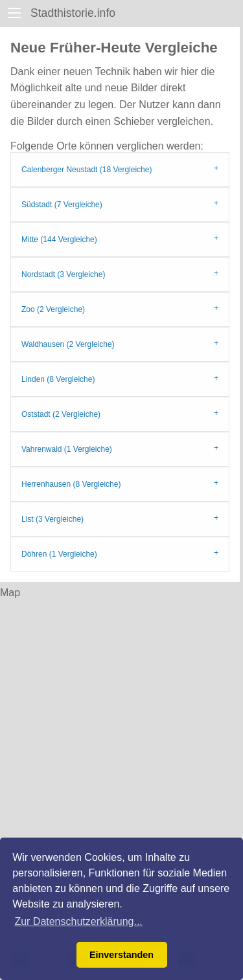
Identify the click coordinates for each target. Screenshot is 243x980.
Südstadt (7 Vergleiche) (62, 205)
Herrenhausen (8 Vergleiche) (71, 484)
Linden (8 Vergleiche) (58, 379)
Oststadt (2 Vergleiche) (61, 414)
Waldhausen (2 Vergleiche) (68, 344)
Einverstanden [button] (121, 955)
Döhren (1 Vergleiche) (59, 554)
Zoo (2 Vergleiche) (53, 309)
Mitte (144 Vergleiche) (59, 239)
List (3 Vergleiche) (52, 519)
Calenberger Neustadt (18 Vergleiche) (87, 170)
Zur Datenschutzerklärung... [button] (78, 921)
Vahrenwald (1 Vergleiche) (67, 449)
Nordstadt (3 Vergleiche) (63, 274)
